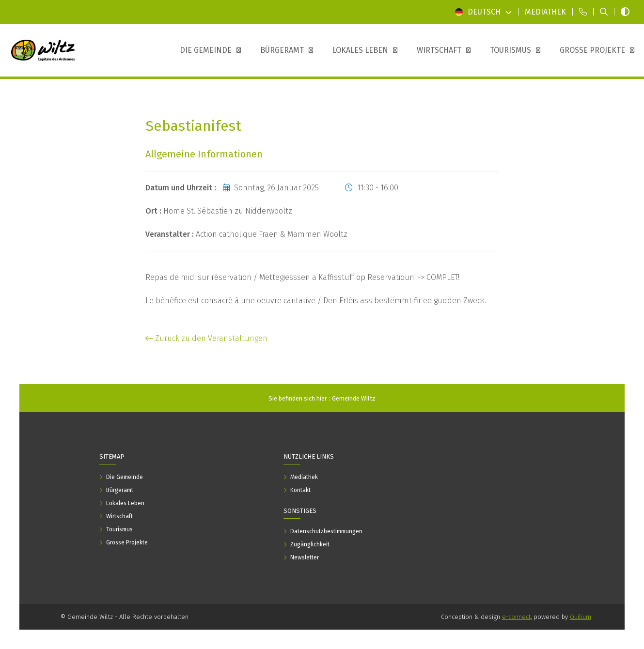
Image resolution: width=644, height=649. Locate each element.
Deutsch (483, 12)
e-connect (516, 617)
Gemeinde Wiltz (354, 398)
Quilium (581, 617)
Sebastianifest (193, 126)
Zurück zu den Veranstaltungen (206, 338)
